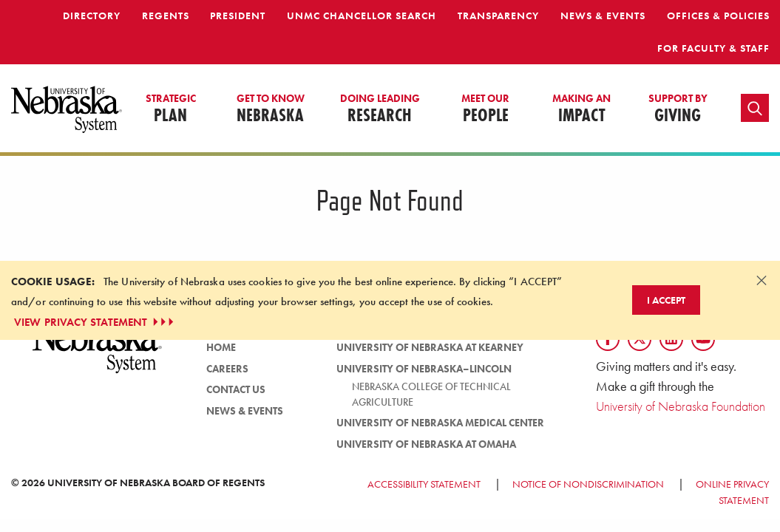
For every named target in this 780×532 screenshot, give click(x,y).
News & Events (603, 16)
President (238, 16)
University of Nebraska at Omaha (426, 444)
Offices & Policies (718, 16)
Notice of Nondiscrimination (588, 484)
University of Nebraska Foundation (681, 406)
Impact (581, 109)
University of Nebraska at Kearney (430, 347)
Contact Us (236, 389)
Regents (166, 16)
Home (221, 347)
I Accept (666, 300)
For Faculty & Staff (713, 48)
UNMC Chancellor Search (362, 16)
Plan (171, 109)
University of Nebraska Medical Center (440, 423)
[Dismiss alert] (762, 280)
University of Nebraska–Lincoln (424, 369)
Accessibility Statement (424, 484)
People (485, 109)
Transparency (498, 16)
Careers (227, 369)
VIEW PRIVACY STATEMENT (95, 322)
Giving (678, 109)
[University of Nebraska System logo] (98, 354)
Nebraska (271, 109)
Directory (92, 16)
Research (380, 109)
